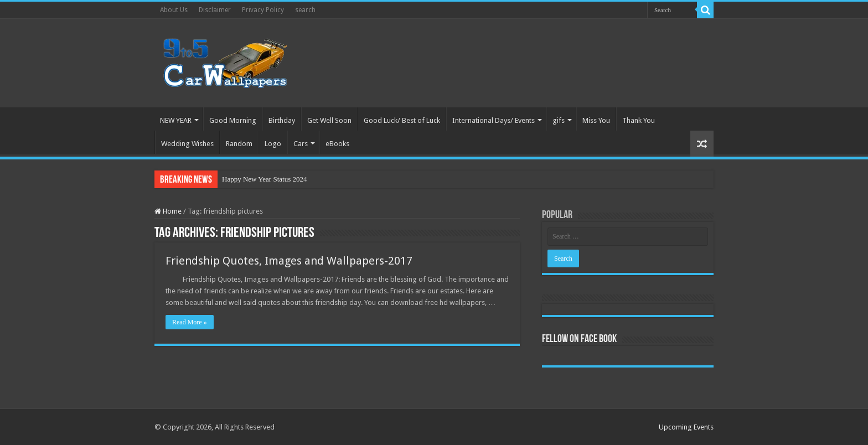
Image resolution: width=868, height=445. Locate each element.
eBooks (337, 144)
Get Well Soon (329, 120)
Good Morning (233, 120)
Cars (301, 144)
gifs (559, 120)
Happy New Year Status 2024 (264, 179)
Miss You (596, 120)
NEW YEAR (176, 120)
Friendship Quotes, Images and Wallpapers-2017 (289, 261)
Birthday (282, 120)
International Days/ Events (494, 120)
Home (168, 211)
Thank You (639, 120)
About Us (174, 10)
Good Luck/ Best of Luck (402, 120)
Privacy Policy (263, 10)
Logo (273, 144)
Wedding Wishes (187, 144)
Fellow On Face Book (579, 339)
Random (239, 144)
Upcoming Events (686, 427)
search (305, 10)
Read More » (190, 322)
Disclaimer (215, 10)
